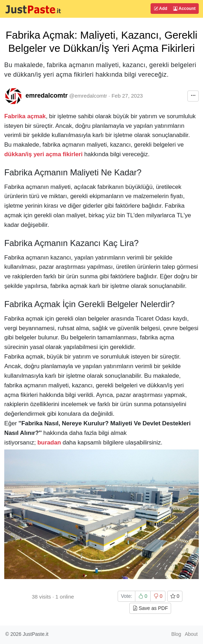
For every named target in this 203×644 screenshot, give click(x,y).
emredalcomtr (47, 95)
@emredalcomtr (88, 96)
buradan (49, 443)
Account (184, 9)
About (191, 634)
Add (160, 9)
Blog (176, 634)
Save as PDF (150, 608)
